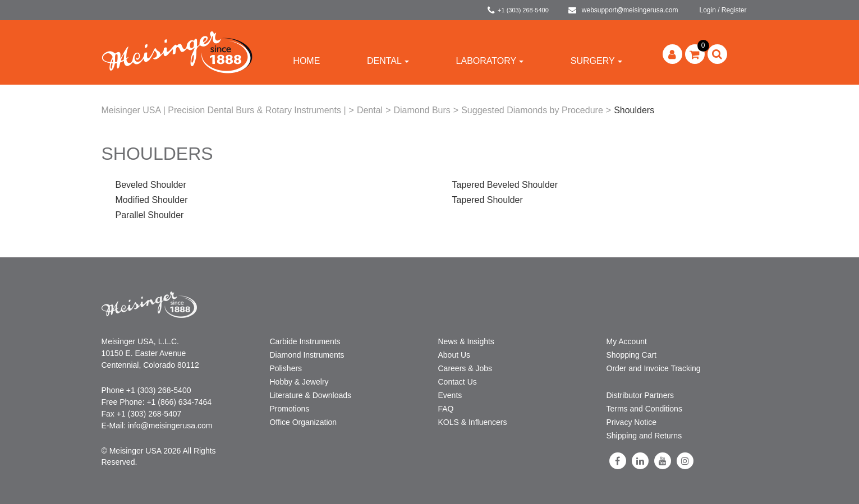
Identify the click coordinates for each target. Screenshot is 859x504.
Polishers (286, 368)
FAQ (446, 409)
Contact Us (458, 382)
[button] (695, 54)
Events (450, 395)
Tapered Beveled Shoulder (505, 185)
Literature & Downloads (311, 395)
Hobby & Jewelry (299, 382)
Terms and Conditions (644, 409)
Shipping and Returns (644, 436)
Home (306, 61)
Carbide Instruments (305, 341)
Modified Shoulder (152, 200)
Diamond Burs (422, 110)
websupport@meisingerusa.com (623, 10)
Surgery (596, 61)
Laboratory (490, 61)
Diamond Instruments (307, 355)
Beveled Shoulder (151, 185)
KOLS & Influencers (473, 422)
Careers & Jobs (465, 368)
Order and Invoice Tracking (654, 368)
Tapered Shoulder (488, 200)
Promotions (290, 409)
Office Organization (304, 422)
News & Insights (466, 341)
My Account (627, 341)
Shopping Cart (632, 355)
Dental (388, 61)
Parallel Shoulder (150, 215)
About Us (454, 355)
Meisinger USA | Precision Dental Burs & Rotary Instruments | (224, 110)
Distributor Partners (640, 395)
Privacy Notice (631, 422)
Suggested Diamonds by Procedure (532, 110)
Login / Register (723, 10)
